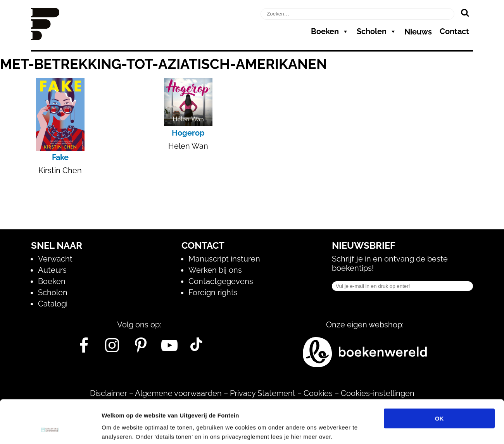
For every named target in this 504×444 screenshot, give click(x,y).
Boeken (330, 31)
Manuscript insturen (224, 259)
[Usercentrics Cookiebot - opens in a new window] (50, 429)
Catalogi (53, 304)
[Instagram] (112, 348)
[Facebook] (84, 348)
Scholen (377, 31)
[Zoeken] (465, 12)
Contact (454, 31)
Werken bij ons (215, 270)
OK (439, 379)
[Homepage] (45, 38)
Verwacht (55, 259)
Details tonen (419, 429)
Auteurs (52, 270)
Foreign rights (213, 293)
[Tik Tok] (196, 348)
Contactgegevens (221, 281)
